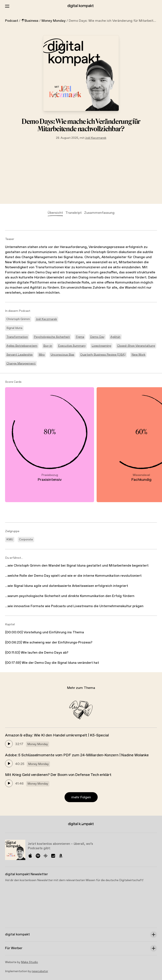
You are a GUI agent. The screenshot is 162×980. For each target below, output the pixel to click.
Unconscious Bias (62, 355)
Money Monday (54, 21)
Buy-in (48, 346)
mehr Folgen (81, 797)
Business (30, 21)
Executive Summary (72, 346)
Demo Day (97, 337)
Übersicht (55, 213)
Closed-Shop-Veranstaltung (136, 346)
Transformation (17, 337)
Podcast (12, 21)
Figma (80, 337)
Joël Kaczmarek (96, 138)
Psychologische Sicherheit (52, 337)
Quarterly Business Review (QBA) (103, 355)
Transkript (74, 213)
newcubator (40, 971)
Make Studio (29, 962)
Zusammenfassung (99, 213)
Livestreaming (101, 346)
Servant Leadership (20, 355)
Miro (42, 355)
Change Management (21, 364)
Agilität (115, 337)
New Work (138, 355)
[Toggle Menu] (7, 6)
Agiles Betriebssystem (22, 346)
